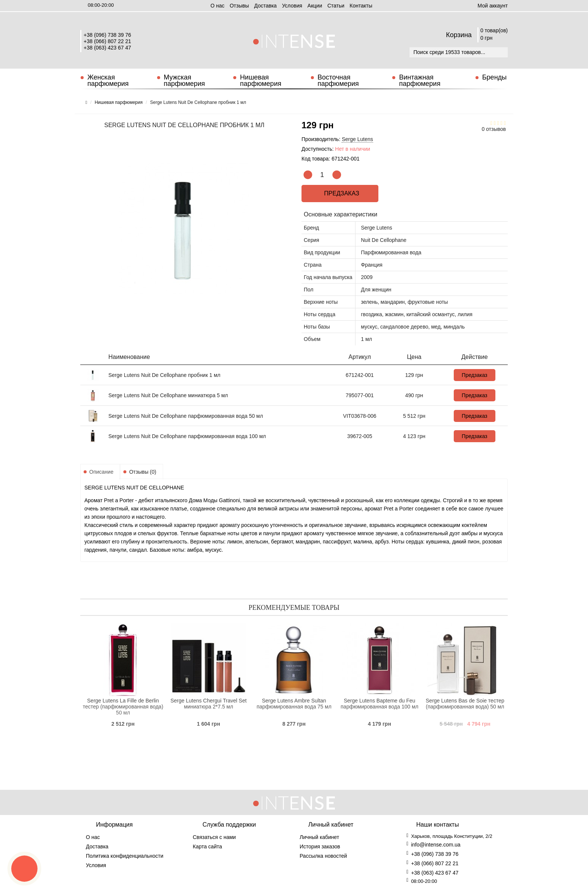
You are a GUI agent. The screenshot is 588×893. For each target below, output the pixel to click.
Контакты (361, 6)
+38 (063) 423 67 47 (107, 48)
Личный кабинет (319, 837)
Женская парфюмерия (108, 80)
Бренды (494, 77)
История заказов (320, 846)
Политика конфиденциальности (125, 856)
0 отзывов (494, 129)
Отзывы (239, 6)
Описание (101, 472)
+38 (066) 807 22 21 (107, 41)
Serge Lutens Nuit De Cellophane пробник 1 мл (164, 375)
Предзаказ (340, 193)
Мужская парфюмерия (184, 80)
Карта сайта (207, 846)
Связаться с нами (214, 837)
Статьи (336, 6)
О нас (217, 6)
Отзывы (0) (142, 472)
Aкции (315, 6)
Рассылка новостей (323, 856)
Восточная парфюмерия (338, 80)
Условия (292, 6)
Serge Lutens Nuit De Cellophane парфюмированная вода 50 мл (186, 416)
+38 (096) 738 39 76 (107, 35)
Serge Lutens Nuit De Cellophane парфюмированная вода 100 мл (187, 436)
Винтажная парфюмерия (420, 80)
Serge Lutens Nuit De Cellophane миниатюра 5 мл (168, 395)
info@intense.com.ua (436, 845)
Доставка (265, 6)
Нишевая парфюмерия (261, 80)
